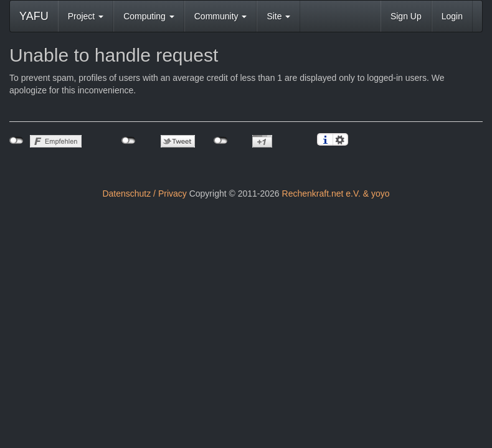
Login (452, 16)
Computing (149, 16)
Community (221, 16)
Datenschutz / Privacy (144, 194)
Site (278, 16)
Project (86, 16)
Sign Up (406, 16)
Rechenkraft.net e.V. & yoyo (336, 194)
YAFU (34, 16)
